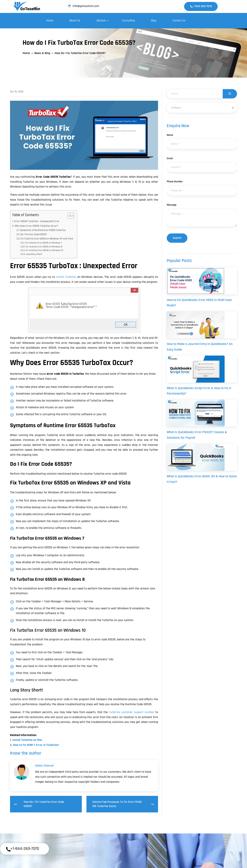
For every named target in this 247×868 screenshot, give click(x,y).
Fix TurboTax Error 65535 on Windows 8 (44, 247)
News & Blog (42, 53)
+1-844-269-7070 (22, 849)
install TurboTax (66, 277)
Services (101, 21)
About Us (75, 21)
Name (170, 135)
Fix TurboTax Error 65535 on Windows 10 (44, 250)
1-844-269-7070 (201, 6)
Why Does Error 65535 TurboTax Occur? (36, 226)
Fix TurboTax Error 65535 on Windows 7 (44, 243)
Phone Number (175, 182)
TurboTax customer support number (132, 712)
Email (170, 158)
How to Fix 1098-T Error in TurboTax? (36, 745)
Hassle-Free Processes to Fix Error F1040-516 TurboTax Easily (123, 804)
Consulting (129, 21)
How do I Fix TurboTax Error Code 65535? (39, 804)
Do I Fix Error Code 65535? (34, 234)
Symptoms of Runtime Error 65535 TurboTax (43, 230)
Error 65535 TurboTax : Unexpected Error (37, 221)
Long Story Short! (34, 254)
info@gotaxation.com (83, 6)
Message (172, 205)
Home (50, 21)
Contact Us (179, 21)
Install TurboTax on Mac (27, 740)
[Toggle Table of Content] (69, 216)
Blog (154, 21)
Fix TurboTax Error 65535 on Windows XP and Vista (47, 239)
